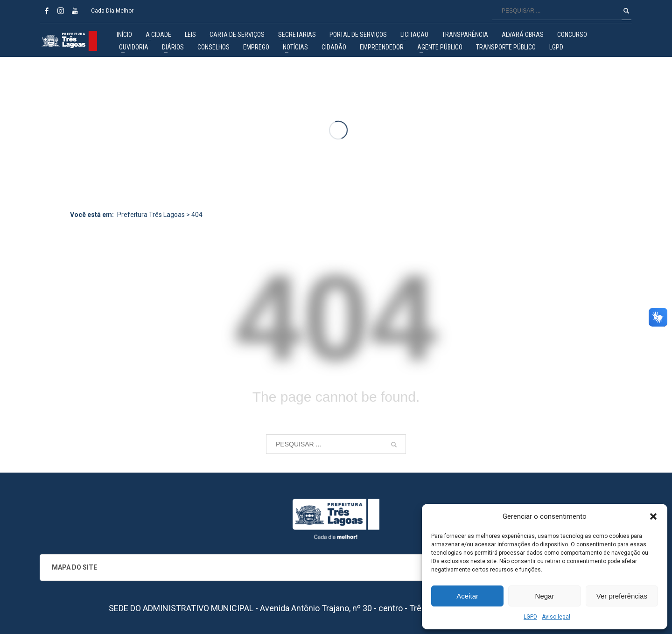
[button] (653, 516)
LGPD (530, 617)
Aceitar (467, 596)
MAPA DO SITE (74, 567)
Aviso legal (556, 617)
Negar (545, 596)
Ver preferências (622, 596)
